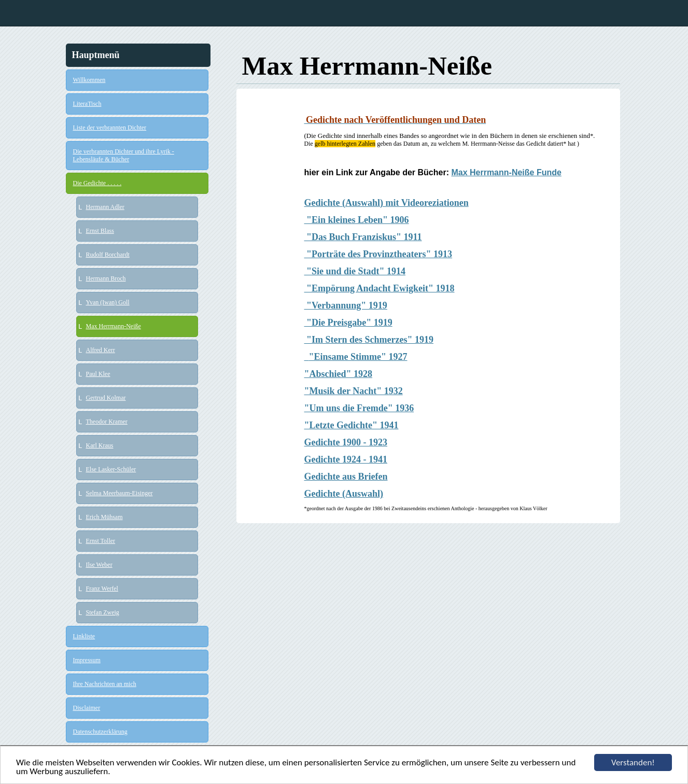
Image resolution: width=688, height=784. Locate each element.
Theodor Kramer (107, 422)
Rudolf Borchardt (108, 255)
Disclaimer (87, 708)
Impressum (87, 660)
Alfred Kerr (101, 350)
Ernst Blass (100, 231)
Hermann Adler (105, 207)
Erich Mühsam (104, 517)
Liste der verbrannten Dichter (110, 128)
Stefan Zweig (103, 612)
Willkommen (89, 80)
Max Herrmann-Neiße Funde (506, 172)
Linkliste (84, 636)
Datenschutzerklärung (100, 732)
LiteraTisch (87, 104)
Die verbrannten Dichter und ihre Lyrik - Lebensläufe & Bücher (124, 155)
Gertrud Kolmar (106, 398)
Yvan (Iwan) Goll (108, 302)
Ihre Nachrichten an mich (105, 684)
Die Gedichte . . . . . (97, 183)
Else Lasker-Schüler (111, 469)
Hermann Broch (106, 278)
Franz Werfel (102, 589)
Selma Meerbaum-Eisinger (120, 493)
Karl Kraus (100, 445)
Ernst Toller (101, 541)
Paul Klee (98, 374)
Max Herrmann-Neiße (114, 326)
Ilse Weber (99, 565)
